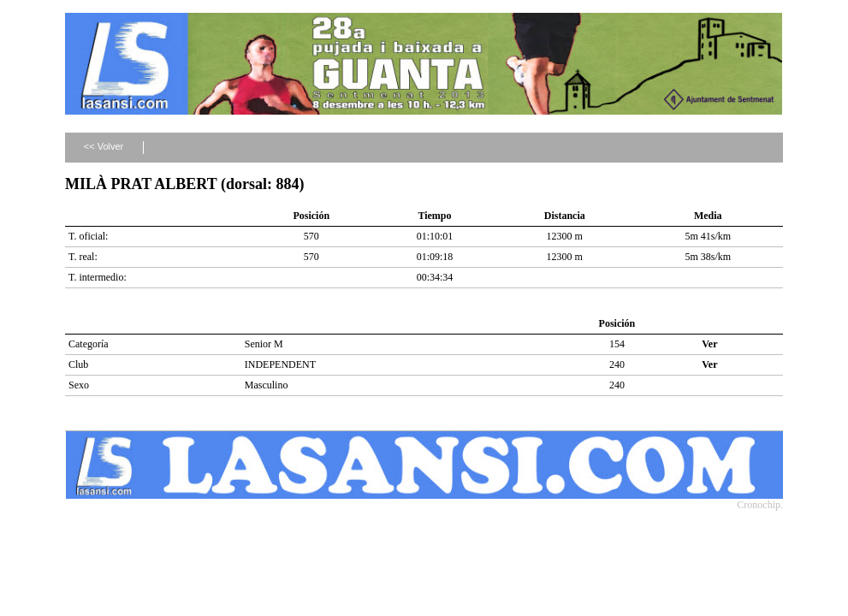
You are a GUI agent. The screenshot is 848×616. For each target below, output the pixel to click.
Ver (709, 344)
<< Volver (104, 146)
